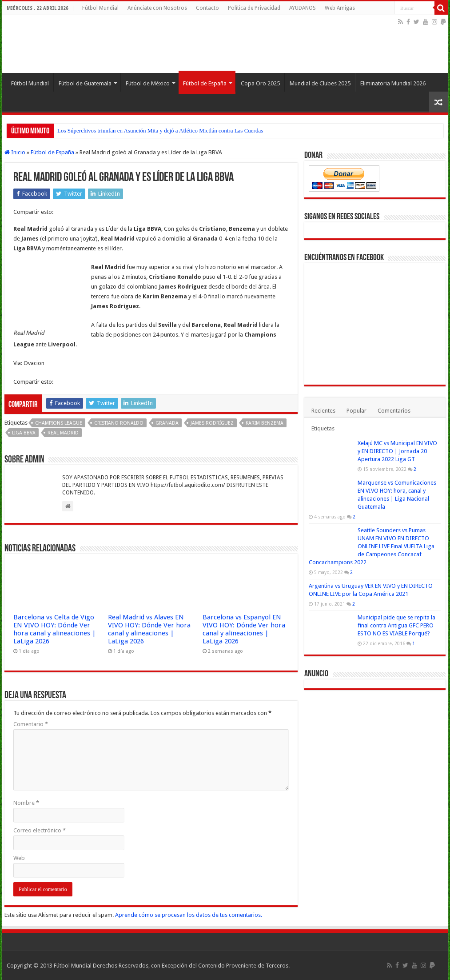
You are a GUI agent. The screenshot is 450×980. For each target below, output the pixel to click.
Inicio (15, 152)
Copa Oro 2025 (260, 83)
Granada (167, 423)
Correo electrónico (40, 830)
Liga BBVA (24, 433)
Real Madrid (63, 433)
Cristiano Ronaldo (119, 423)
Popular (356, 411)
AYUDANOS (303, 8)
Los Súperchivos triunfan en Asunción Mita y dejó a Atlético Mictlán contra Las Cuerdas (160, 131)
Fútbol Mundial (100, 8)
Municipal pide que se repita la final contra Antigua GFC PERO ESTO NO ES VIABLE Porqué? (396, 625)
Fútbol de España (205, 83)
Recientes (323, 411)
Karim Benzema (265, 423)
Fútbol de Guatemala (85, 83)
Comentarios (394, 411)
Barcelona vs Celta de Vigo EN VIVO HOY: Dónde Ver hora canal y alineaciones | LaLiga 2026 (55, 629)
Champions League (59, 423)
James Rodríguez (212, 423)
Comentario (31, 724)
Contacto (207, 8)
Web (19, 858)
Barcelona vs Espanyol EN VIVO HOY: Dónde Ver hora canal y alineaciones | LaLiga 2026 (244, 629)
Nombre (26, 803)
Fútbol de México (148, 83)
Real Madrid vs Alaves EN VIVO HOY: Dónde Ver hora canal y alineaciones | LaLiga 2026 (149, 629)
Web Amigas (340, 8)
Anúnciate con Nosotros (157, 8)
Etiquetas (323, 428)
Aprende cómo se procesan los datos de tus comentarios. (189, 915)
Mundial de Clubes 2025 (320, 83)
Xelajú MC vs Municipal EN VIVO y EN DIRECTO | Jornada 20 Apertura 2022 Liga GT (397, 451)
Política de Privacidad (254, 8)
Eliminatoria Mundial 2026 (393, 83)
